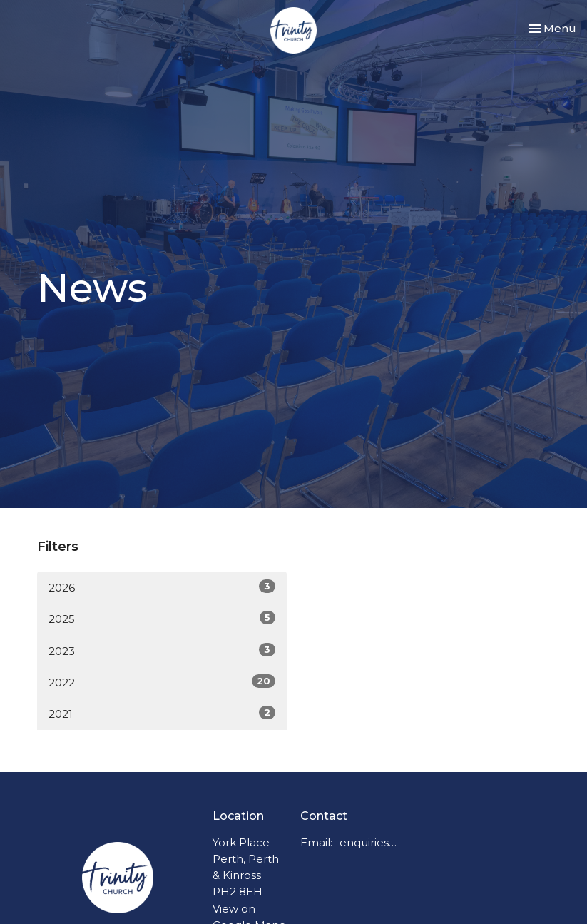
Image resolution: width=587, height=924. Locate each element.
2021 (162, 713)
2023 (162, 650)
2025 (162, 618)
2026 (162, 587)
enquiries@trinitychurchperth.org (371, 842)
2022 (162, 682)
